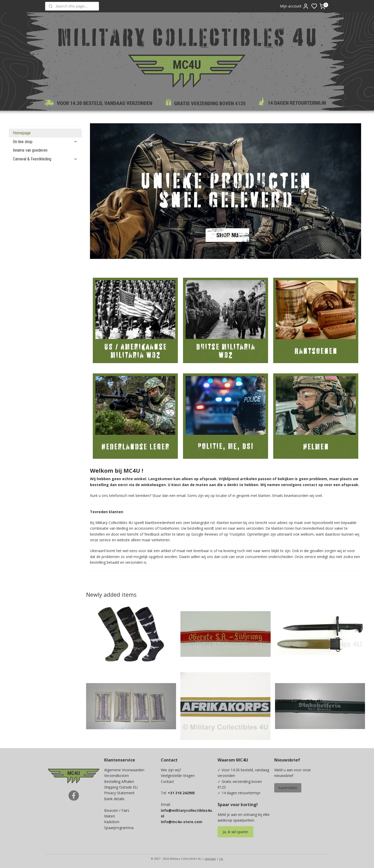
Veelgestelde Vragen (178, 776)
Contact (167, 781)
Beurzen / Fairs (117, 810)
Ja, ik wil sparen (235, 832)
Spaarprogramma (119, 828)
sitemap (210, 859)
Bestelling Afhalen (119, 781)
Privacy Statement (119, 793)
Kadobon (112, 822)
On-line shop (45, 142)
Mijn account (294, 6)
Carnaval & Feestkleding (45, 159)
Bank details (114, 799)
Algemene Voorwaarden (124, 770)
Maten (110, 816)
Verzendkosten (117, 776)
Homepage (22, 133)
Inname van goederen (30, 150)
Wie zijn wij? (171, 770)
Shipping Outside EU (121, 787)
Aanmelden (288, 788)
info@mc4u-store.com (182, 822)
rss (221, 859)
